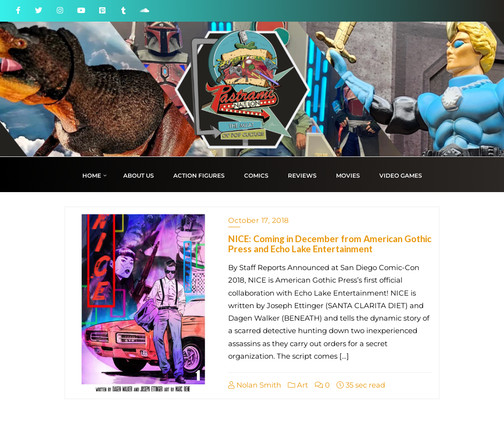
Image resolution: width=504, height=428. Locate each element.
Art (298, 385)
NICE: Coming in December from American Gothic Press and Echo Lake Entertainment (330, 244)
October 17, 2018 (259, 220)
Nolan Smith (255, 385)
